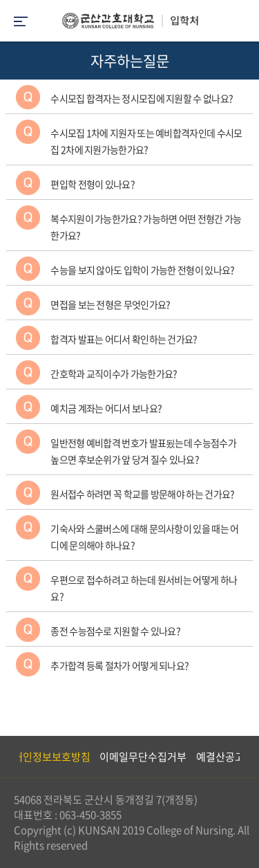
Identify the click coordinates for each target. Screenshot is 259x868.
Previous (10, 757)
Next (242, 757)
